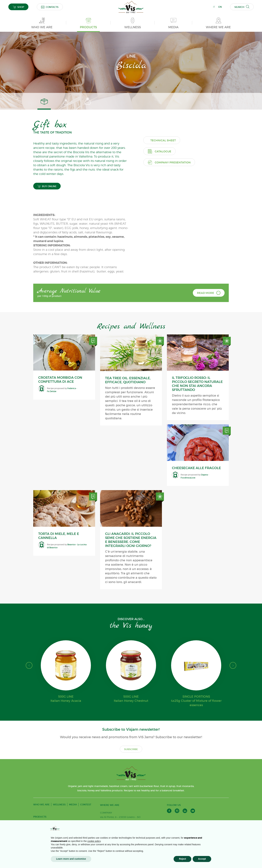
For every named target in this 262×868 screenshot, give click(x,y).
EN (220, 7)
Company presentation (174, 257)
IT (214, 7)
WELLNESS (59, 808)
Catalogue (165, 246)
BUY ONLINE (47, 190)
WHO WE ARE (41, 808)
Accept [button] (202, 859)
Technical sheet (168, 235)
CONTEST (86, 808)
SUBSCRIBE (131, 753)
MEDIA (73, 808)
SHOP (18, 7)
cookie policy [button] (94, 841)
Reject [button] (182, 859)
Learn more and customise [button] (71, 859)
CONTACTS (50, 7)
